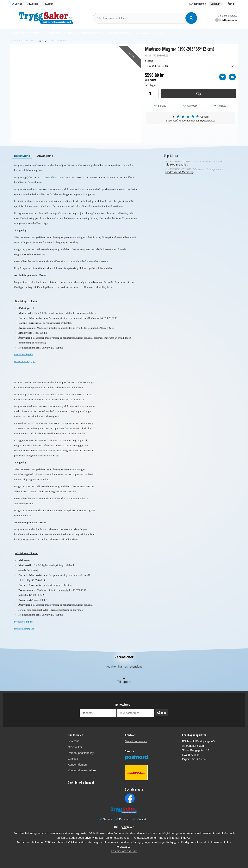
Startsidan (16, 40)
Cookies (73, 759)
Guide (158, 33)
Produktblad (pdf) (23, 354)
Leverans (74, 741)
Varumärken (142, 33)
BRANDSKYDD (93, 33)
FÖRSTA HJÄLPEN (64, 33)
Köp (198, 93)
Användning (45, 156)
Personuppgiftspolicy (81, 753)
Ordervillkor (75, 747)
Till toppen (124, 680)
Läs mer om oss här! (124, 851)
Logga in (215, 4)
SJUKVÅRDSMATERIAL (29, 33)
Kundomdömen (197, 4)
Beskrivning (22, 156)
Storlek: (150, 61)
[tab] (22, 156)
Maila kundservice (227, 16)
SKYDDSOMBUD (119, 33)
